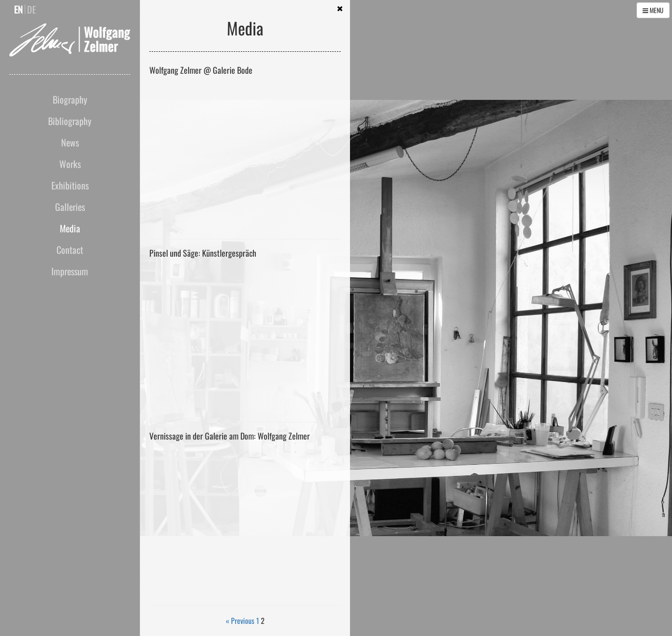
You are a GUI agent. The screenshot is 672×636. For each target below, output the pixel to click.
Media (70, 228)
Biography (70, 99)
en (18, 9)
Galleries (70, 207)
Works (70, 164)
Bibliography (70, 121)
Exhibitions (70, 185)
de (31, 9)
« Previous (240, 621)
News (70, 142)
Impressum (70, 271)
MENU (653, 10)
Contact (70, 250)
